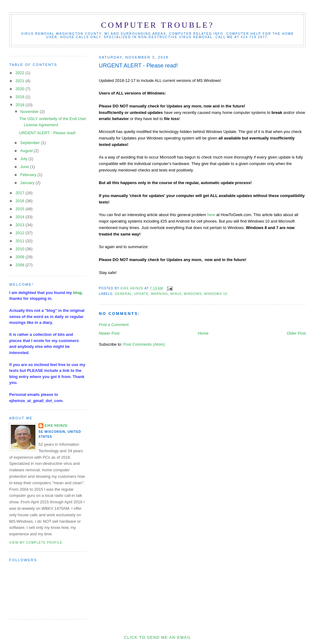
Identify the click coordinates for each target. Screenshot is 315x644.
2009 (20, 257)
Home (203, 333)
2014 (20, 217)
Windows (193, 294)
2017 (20, 193)
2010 (20, 249)
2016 (20, 201)
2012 (20, 233)
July (24, 159)
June (25, 167)
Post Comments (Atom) (144, 344)
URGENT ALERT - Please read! (48, 133)
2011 (20, 241)
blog (77, 293)
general (123, 294)
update (141, 294)
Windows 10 (215, 294)
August (27, 151)
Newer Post (109, 333)
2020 (20, 89)
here (211, 215)
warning (159, 294)
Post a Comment (114, 325)
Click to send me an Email (157, 637)
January (28, 183)
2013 (20, 225)
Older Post (296, 333)
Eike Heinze (56, 426)
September (31, 143)
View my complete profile (36, 543)
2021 (20, 81)
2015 (20, 209)
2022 (20, 73)
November (30, 112)
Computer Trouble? (157, 25)
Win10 (176, 294)
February (29, 175)
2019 (20, 97)
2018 (20, 105)
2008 (20, 265)
